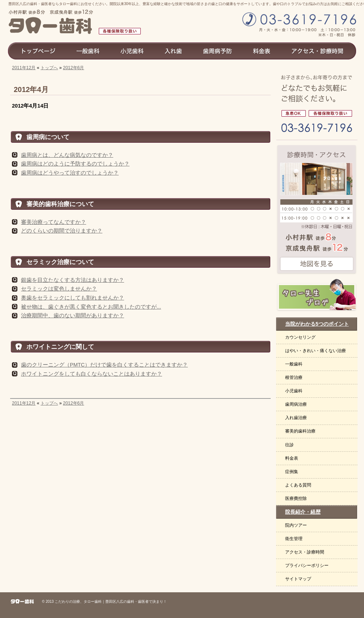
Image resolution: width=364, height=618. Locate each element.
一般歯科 (294, 364)
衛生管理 (294, 539)
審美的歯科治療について (60, 204)
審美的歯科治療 (300, 431)
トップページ (37, 51)
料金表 (292, 458)
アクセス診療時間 (321, 51)
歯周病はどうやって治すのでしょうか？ (70, 173)
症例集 (292, 472)
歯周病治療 (296, 404)
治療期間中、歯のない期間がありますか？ (73, 316)
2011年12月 (24, 68)
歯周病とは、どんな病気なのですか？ (67, 155)
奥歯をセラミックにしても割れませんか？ (73, 298)
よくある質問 (298, 485)
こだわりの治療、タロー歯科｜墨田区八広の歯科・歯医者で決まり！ (111, 602)
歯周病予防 (218, 51)
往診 (289, 445)
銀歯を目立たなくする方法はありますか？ (73, 280)
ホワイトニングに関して (60, 347)
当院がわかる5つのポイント (317, 324)
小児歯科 (294, 391)
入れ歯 (174, 51)
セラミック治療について (60, 262)
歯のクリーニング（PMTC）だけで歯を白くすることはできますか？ (104, 365)
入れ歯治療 (296, 418)
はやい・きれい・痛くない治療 (316, 351)
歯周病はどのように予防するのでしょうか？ (75, 164)
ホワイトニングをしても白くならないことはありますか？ (92, 374)
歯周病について (48, 137)
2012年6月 (74, 68)
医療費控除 (296, 498)
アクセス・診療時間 (305, 552)
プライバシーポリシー (307, 565)
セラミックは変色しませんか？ (59, 289)
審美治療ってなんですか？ (54, 222)
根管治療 (294, 377)
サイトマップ (298, 579)
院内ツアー (296, 525)
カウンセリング (300, 337)
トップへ (49, 68)
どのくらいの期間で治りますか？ (62, 231)
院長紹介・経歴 (303, 512)
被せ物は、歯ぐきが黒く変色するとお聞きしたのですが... (91, 307)
